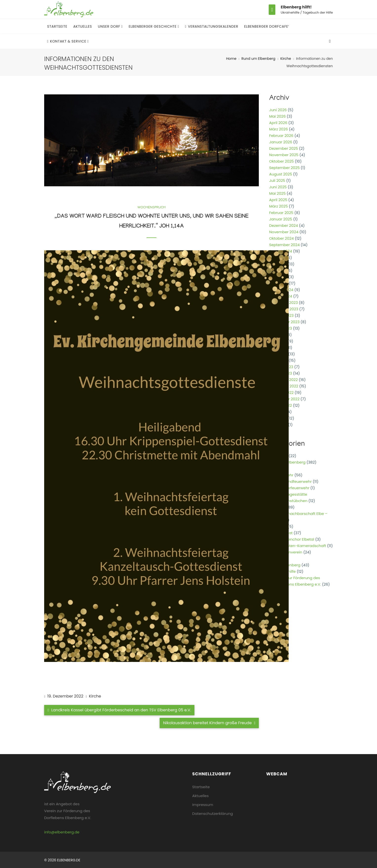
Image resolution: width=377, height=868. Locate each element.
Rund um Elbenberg (258, 59)
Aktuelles (83, 26)
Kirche (286, 59)
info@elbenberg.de (62, 832)
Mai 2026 (277, 116)
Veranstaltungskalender (212, 26)
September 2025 (284, 168)
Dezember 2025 (284, 148)
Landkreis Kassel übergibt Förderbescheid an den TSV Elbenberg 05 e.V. (119, 710)
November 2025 (284, 155)
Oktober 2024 (282, 238)
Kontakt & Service (67, 41)
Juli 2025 (277, 180)
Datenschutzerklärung (213, 814)
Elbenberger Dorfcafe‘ (266, 26)
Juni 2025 (278, 187)
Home (231, 59)
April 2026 (278, 123)
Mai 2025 (277, 193)
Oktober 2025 (282, 161)
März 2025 (279, 206)
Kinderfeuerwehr (294, 488)
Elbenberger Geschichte (153, 26)
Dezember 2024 (284, 225)
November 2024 (284, 232)
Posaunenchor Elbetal (294, 539)
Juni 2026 (278, 110)
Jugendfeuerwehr (295, 481)
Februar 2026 (281, 136)
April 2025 (278, 200)
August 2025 (281, 174)
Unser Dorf (110, 26)
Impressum (203, 805)
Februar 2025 (281, 213)
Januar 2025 (281, 219)
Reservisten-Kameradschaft (300, 546)
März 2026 (279, 129)
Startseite (57, 26)
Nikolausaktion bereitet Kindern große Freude (209, 723)
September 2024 (284, 245)
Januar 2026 (281, 142)
